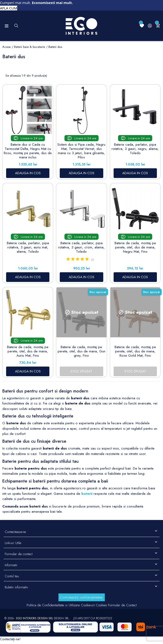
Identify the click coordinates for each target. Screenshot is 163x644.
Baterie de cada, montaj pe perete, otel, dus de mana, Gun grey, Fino (81, 351)
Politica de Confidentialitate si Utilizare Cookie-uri (61, 605)
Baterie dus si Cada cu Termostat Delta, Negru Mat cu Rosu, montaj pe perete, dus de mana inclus (28, 151)
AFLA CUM (9, 8)
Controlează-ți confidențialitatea (81, 597)
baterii (87, 494)
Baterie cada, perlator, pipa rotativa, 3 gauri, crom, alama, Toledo (81, 247)
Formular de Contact (122, 605)
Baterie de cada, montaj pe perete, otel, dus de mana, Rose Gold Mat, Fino (135, 351)
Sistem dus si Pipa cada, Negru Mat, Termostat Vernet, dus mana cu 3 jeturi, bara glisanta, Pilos (81, 151)
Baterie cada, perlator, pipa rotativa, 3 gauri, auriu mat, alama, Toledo (28, 247)
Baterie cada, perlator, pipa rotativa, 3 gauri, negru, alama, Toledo (135, 149)
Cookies (101, 605)
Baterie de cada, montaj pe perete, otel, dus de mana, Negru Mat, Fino (135, 247)
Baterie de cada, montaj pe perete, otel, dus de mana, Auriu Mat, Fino (28, 351)
